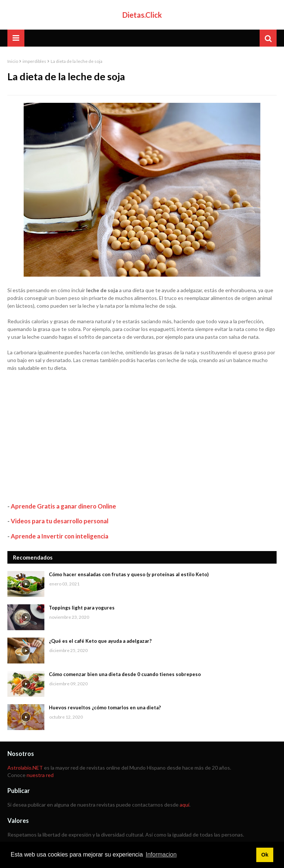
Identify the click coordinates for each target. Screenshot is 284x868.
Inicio (13, 61)
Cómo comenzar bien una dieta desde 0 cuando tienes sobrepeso (125, 674)
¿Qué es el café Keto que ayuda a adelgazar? (100, 641)
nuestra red (40, 775)
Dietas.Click (142, 15)
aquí (185, 805)
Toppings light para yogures (82, 608)
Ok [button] (265, 855)
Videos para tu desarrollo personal (60, 521)
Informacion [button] (161, 855)
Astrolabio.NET (25, 768)
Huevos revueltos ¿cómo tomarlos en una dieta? (105, 707)
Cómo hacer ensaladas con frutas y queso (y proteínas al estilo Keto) (129, 574)
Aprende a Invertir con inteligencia (60, 536)
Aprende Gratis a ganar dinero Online (63, 506)
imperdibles (34, 61)
